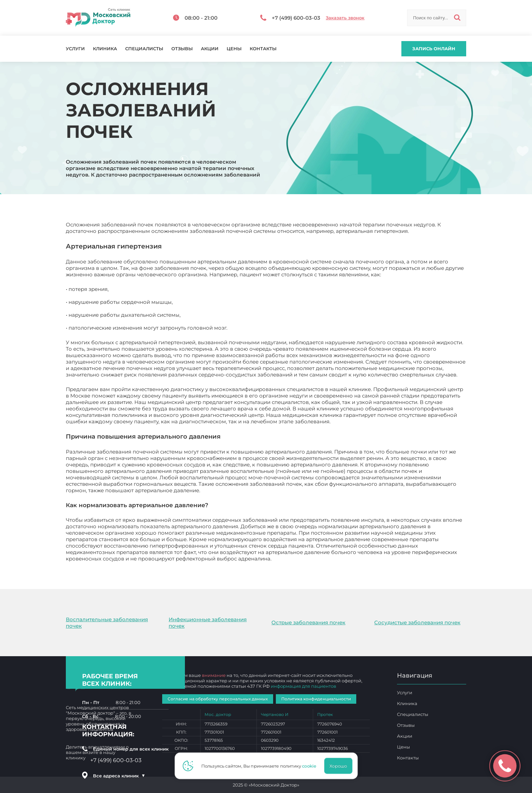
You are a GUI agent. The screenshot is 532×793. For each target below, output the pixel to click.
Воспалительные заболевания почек (107, 623)
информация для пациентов (303, 686)
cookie (311, 766)
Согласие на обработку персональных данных (218, 699)
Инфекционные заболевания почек (208, 623)
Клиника (105, 49)
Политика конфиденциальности (316, 699)
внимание (214, 675)
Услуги (75, 49)
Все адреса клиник (119, 776)
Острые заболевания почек (308, 622)
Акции (210, 49)
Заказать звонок (345, 18)
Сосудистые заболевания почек (417, 622)
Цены (234, 49)
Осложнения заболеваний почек (317, 559)
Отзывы (182, 49)
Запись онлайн (434, 49)
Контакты (263, 49)
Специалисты (144, 49)
